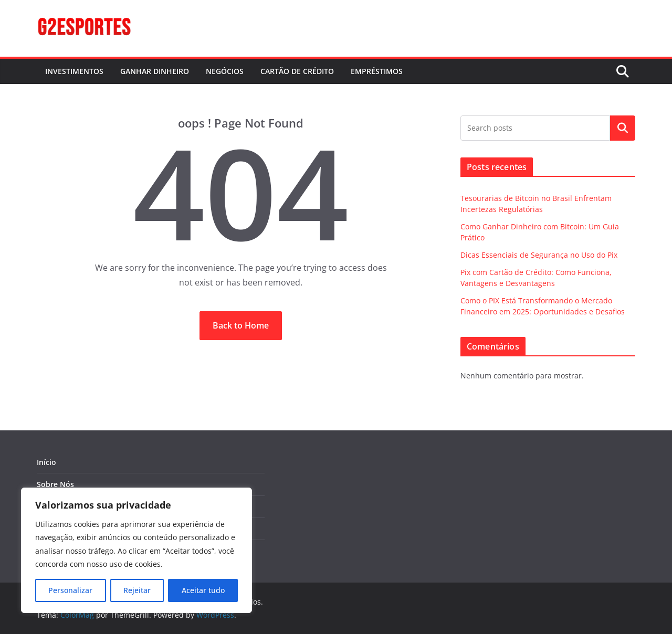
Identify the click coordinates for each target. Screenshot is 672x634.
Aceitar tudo (203, 590)
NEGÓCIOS (225, 71)
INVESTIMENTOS (74, 71)
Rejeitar (137, 590)
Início (46, 462)
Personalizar (70, 590)
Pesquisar (623, 128)
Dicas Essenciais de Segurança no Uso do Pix (539, 255)
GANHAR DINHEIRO (155, 71)
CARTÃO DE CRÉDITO (297, 71)
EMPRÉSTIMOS (377, 71)
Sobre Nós (55, 484)
